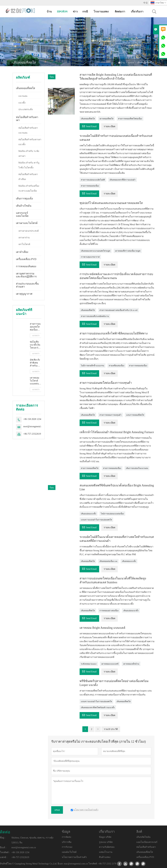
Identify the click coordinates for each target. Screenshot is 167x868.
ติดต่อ (5, 832)
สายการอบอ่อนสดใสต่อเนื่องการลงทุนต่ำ (35, 327)
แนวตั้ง (22, 103)
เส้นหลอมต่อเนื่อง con (108, 561)
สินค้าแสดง (105, 857)
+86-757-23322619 (32, 434)
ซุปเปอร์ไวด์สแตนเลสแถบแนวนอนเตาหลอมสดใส (111, 203)
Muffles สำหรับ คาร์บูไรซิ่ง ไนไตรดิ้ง (29, 165)
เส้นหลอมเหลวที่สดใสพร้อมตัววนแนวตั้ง (98, 708)
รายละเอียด (110, 126)
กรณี (85, 12)
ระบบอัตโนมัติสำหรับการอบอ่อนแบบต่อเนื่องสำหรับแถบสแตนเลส (116, 138)
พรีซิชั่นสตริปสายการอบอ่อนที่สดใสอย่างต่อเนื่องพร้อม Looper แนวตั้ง (114, 683)
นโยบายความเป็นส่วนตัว (74, 857)
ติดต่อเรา (120, 12)
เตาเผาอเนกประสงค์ (29, 231)
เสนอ (57, 810)
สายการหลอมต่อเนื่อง (90, 186)
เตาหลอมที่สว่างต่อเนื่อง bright (128, 251)
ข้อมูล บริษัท (105, 837)
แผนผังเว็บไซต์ (69, 852)
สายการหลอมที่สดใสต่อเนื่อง (130, 119)
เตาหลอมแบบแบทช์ (110, 664)
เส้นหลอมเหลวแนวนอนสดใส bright (96, 251)
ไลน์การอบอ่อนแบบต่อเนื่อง (112, 514)
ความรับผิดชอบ (107, 847)
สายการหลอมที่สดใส (90, 468)
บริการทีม (67, 842)
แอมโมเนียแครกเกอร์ (147, 842)
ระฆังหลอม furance (89, 664)
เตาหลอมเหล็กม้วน (131, 664)
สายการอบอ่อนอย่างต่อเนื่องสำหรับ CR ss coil (118, 310)
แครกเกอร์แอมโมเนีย (22, 214)
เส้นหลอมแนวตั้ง (129, 561)
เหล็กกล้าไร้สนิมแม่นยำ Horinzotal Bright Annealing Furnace (117, 432)
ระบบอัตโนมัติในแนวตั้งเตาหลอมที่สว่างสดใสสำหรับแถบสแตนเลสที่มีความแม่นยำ (117, 539)
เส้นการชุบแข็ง (24, 198)
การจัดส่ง (66, 837)
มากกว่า (36, 336)
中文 (146, 3)
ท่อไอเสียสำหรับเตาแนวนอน (28, 130)
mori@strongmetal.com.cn (36, 426)
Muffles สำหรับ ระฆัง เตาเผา (29, 154)
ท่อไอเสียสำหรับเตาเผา (27, 119)
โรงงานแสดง (101, 12)
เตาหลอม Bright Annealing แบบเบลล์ (102, 628)
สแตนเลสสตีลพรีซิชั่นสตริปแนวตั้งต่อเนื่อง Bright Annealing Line (117, 487)
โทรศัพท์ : (5, 852)
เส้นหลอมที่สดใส (26, 88)
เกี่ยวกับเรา (137, 12)
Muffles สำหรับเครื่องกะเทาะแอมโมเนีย (29, 188)
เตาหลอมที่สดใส (106, 119)
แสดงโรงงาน (106, 852)
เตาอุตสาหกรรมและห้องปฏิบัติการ (26, 275)
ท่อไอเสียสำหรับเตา (146, 847)
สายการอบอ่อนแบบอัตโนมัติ (93, 180)
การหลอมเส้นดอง (26, 266)
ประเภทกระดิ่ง (26, 109)
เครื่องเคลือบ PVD (26, 259)
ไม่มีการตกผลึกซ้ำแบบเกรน (92, 366)
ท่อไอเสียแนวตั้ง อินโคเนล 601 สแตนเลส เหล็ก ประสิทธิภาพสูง (36, 345)
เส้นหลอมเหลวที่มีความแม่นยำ (123, 180)
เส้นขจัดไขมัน (143, 837)
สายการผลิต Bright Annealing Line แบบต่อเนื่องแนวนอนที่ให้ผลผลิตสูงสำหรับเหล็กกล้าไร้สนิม (116, 77)
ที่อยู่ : (3, 838)
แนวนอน (23, 96)
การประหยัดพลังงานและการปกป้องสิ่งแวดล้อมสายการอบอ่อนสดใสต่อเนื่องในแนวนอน (116, 276)
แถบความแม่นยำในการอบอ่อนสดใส (96, 520)
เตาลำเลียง (22, 252)
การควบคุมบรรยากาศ (90, 257)
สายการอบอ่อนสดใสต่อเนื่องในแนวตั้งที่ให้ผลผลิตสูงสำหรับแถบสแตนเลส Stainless (113, 580)
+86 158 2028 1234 (32, 419)
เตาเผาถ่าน (24, 238)
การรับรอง (67, 847)
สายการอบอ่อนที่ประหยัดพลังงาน (95, 316)
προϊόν (62, 12)
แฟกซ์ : (4, 857)
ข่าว (75, 12)
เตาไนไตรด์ (24, 244)
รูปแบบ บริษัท (106, 842)
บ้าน (49, 12)
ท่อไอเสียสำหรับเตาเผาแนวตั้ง (30, 142)
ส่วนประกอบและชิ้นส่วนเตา (27, 285)
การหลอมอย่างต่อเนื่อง (109, 611)
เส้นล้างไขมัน (24, 206)
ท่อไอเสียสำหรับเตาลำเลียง (28, 177)
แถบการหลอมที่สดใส (135, 415)
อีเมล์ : (3, 847)
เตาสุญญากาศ (24, 294)
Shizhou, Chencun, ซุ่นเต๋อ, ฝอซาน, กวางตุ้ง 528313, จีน (32, 840)
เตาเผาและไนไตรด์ (27, 223)
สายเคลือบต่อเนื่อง (117, 366)
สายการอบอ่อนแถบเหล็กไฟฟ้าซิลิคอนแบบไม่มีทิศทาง (114, 333)
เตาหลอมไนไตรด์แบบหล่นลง (34, 381)
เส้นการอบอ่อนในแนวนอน (137, 468)
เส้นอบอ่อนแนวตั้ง (88, 514)
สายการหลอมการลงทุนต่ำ (110, 415)
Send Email (89, 126)
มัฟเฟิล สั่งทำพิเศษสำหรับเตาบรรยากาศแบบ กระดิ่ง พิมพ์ (36, 363)
